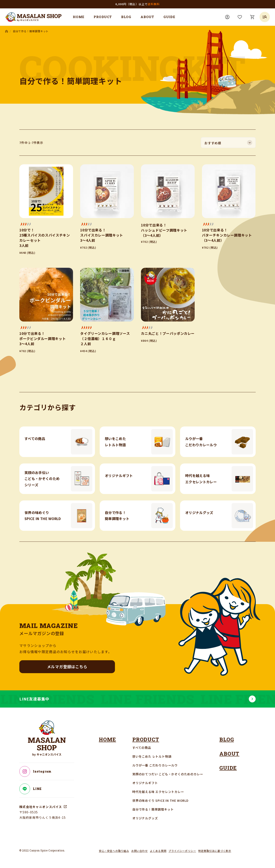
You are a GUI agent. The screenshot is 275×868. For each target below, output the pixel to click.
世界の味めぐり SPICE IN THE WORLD (160, 800)
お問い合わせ (140, 851)
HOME (79, 17)
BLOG (126, 17)
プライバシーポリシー (182, 851)
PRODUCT (103, 17)
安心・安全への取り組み (114, 851)
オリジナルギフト (145, 783)
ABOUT (147, 17)
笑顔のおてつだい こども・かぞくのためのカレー (168, 774)
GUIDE (169, 17)
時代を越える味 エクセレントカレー (158, 792)
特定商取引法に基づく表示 (215, 851)
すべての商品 (142, 748)
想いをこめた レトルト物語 (152, 756)
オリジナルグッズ (145, 818)
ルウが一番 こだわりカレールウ (155, 765)
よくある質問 (158, 851)
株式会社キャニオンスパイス (41, 807)
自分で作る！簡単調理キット (153, 809)
